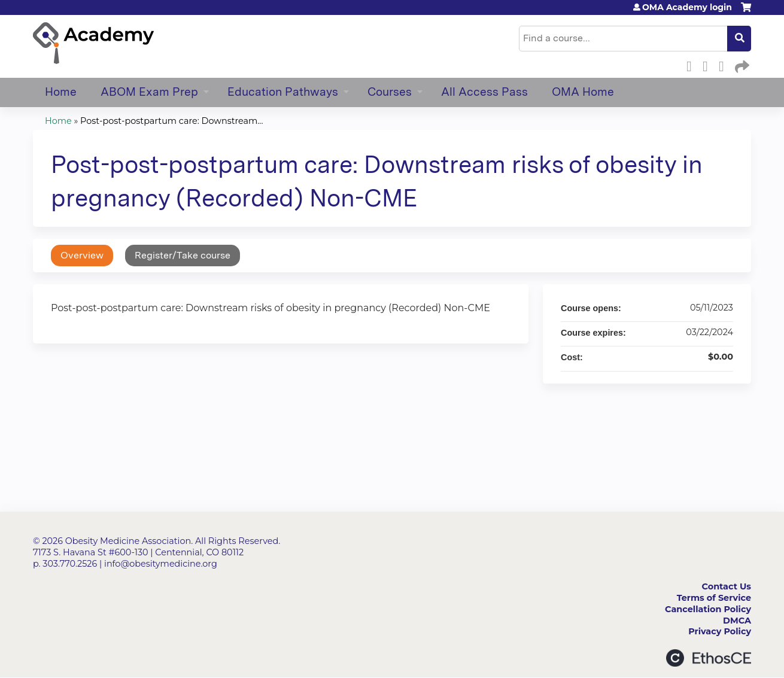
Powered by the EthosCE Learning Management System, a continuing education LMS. (709, 658)
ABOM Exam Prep (149, 92)
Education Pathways (283, 92)
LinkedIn (725, 65)
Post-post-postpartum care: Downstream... (171, 121)
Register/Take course (183, 255)
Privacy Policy (720, 631)
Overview (82, 255)
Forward (741, 65)
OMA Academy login (687, 7)
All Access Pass (484, 92)
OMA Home (583, 92)
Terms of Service (714, 598)
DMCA (737, 621)
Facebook (692, 65)
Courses (390, 92)
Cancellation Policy (708, 609)
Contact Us (727, 586)
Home (61, 92)
